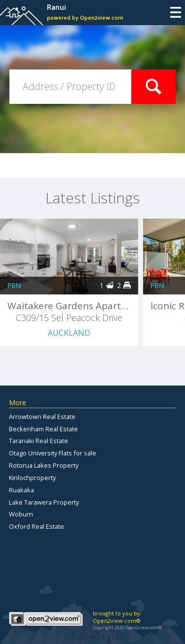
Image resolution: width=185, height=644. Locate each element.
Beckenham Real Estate (43, 429)
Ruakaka (21, 490)
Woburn (21, 514)
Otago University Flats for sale (53, 453)
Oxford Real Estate (37, 526)
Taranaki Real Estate (38, 441)
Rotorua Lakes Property (44, 465)
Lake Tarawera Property (44, 502)
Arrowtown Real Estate (42, 417)
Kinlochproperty (32, 478)
